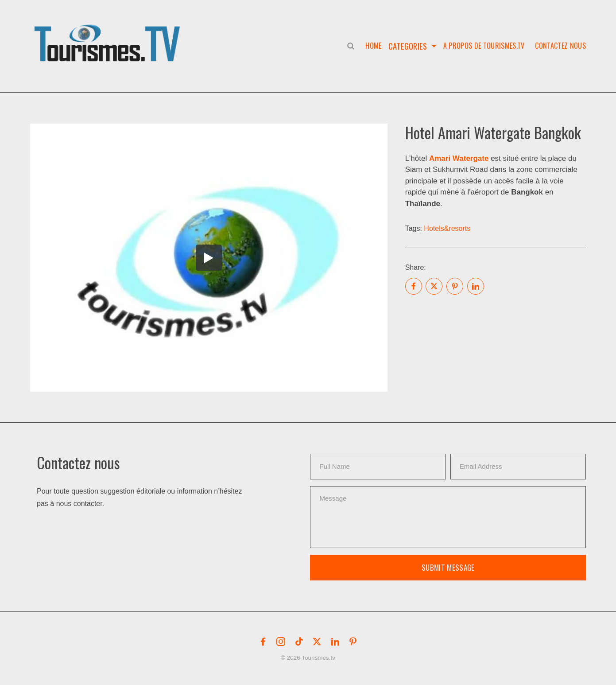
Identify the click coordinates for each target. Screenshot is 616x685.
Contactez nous (560, 46)
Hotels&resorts (447, 228)
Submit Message (448, 567)
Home (372, 46)
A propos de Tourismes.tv (484, 46)
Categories (408, 46)
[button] (109, 34)
